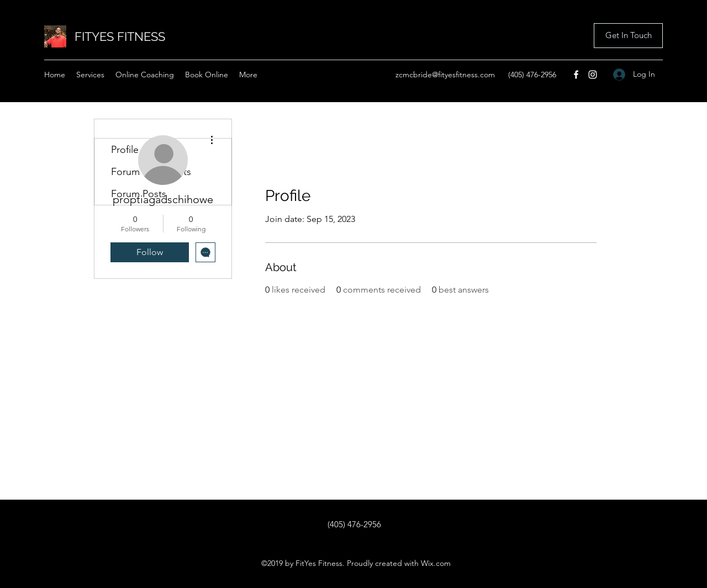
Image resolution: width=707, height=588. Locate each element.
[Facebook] (576, 75)
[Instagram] (593, 75)
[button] (628, 36)
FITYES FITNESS (120, 36)
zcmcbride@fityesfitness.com (445, 75)
